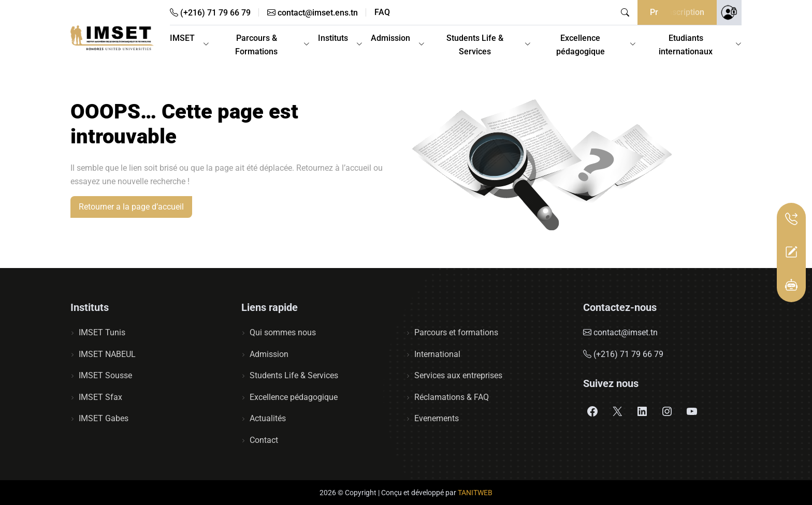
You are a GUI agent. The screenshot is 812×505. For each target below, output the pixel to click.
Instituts (333, 38)
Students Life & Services (475, 45)
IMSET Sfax (100, 397)
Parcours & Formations (256, 45)
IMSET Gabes (104, 418)
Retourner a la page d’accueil (131, 207)
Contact (264, 440)
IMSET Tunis (102, 332)
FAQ (382, 12)
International (437, 354)
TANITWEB (475, 493)
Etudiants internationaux (686, 45)
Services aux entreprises (458, 375)
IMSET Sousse (105, 375)
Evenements (437, 418)
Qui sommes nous (283, 332)
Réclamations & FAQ (452, 397)
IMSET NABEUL (107, 354)
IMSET (182, 38)
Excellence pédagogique (581, 45)
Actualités (268, 418)
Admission (390, 38)
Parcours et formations (456, 332)
